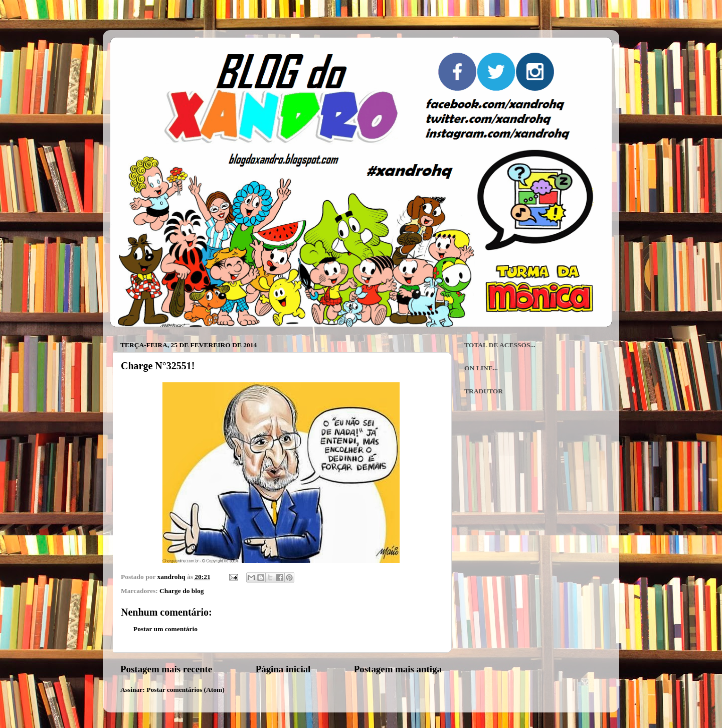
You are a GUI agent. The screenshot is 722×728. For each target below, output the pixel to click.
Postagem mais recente (166, 669)
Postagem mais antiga (398, 669)
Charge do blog (182, 591)
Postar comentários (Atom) (186, 690)
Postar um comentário (165, 629)
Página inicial (283, 669)
